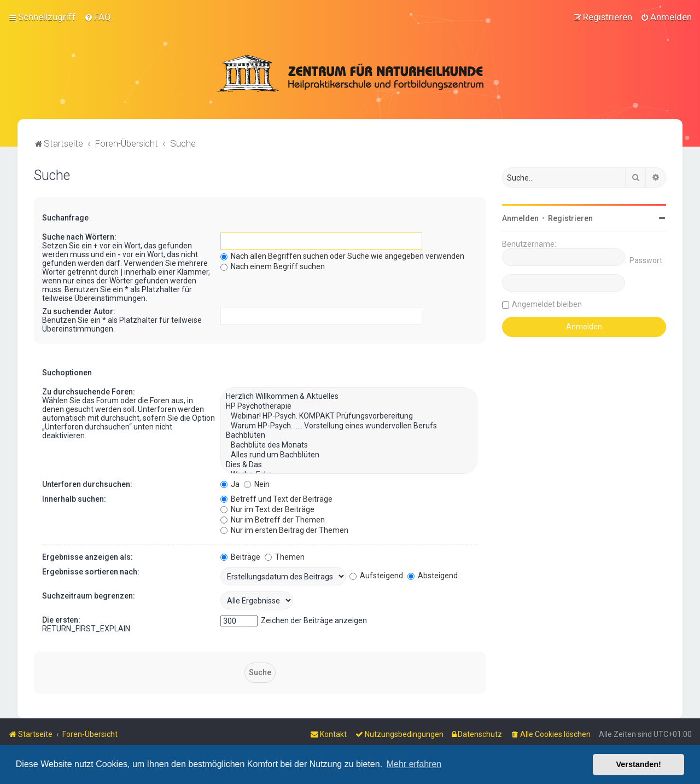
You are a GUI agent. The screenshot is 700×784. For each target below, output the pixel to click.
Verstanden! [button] (639, 764)
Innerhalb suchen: (74, 498)
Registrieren (570, 217)
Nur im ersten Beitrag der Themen (284, 529)
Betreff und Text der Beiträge (276, 498)
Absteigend (433, 574)
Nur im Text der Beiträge (267, 508)
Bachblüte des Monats (349, 444)
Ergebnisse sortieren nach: (91, 571)
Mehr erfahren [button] (414, 764)
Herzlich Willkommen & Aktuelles (349, 396)
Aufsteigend (376, 574)
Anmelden (520, 217)
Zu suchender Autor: (79, 310)
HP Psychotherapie (349, 405)
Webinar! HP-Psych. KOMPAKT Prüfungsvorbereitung (349, 415)
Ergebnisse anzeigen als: (87, 556)
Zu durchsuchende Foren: (89, 391)
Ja (230, 483)
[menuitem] (98, 17)
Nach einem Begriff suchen (273, 265)
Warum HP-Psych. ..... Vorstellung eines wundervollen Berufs (349, 425)
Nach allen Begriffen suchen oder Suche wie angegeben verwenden (342, 255)
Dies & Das (349, 464)
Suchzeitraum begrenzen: (89, 595)
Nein (257, 483)
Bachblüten (349, 435)
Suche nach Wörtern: (79, 236)
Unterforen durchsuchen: (87, 483)
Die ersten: (61, 619)
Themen (285, 556)
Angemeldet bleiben (547, 303)
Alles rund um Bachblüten (349, 454)
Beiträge (240, 556)
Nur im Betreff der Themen (273, 519)
